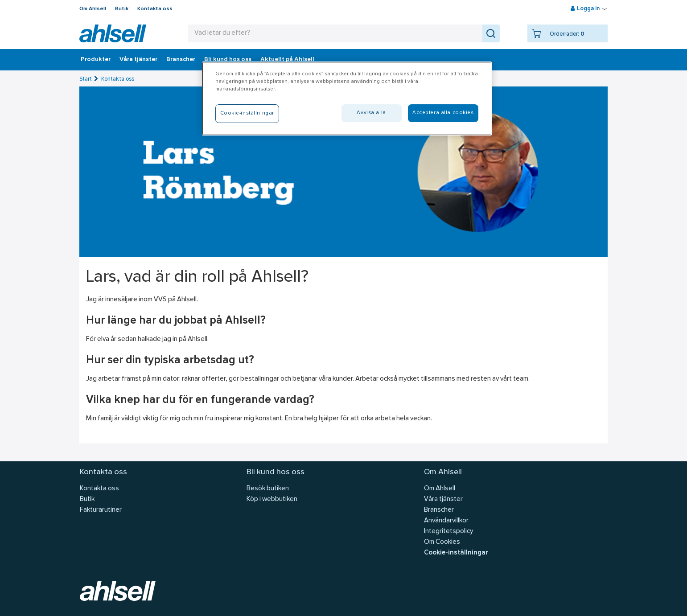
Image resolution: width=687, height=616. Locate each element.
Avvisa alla (371, 113)
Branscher (181, 60)
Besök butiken (268, 489)
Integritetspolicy (448, 532)
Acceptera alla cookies (443, 113)
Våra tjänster (138, 60)
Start (86, 79)
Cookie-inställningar (456, 553)
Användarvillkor (446, 521)
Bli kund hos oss (228, 60)
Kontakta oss (155, 9)
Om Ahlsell (93, 9)
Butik (122, 9)
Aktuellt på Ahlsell (287, 60)
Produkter (96, 60)
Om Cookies (442, 542)
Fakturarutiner (101, 510)
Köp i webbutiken (272, 499)
